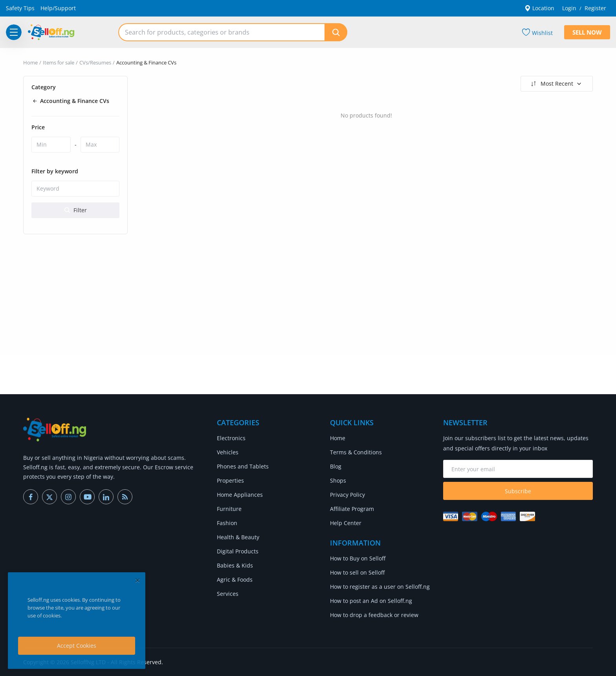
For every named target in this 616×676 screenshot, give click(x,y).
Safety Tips (20, 8)
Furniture (229, 509)
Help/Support (58, 8)
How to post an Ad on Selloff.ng (371, 601)
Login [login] (569, 8)
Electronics (231, 438)
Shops (338, 480)
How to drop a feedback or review (374, 615)
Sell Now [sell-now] (587, 32)
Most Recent (556, 84)
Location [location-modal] (539, 8)
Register (595, 8)
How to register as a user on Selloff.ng (380, 587)
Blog (336, 466)
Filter (76, 210)
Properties (230, 480)
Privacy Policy (347, 495)
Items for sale (59, 62)
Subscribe (518, 491)
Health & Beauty (238, 537)
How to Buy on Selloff (358, 558)
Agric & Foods (235, 580)
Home (30, 62)
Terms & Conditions (356, 452)
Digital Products (238, 551)
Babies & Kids (235, 565)
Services (228, 594)
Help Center (346, 523)
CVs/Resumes (95, 62)
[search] (336, 32)
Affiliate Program (352, 509)
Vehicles (228, 452)
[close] (137, 580)
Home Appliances (240, 495)
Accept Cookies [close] (77, 646)
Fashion (227, 523)
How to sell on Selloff (357, 572)
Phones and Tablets (243, 466)
